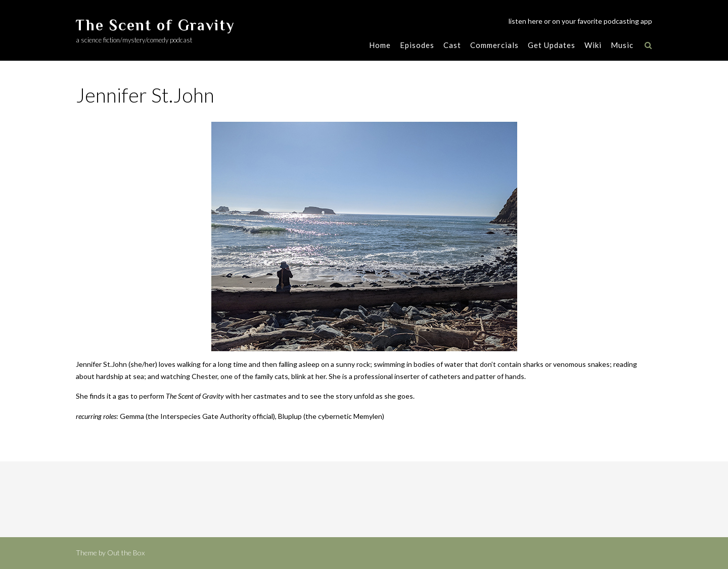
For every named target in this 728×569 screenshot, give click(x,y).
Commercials (494, 45)
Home (380, 45)
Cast (452, 45)
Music (622, 45)
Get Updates (552, 45)
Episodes (417, 45)
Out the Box (126, 553)
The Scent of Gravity (155, 25)
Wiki (593, 45)
